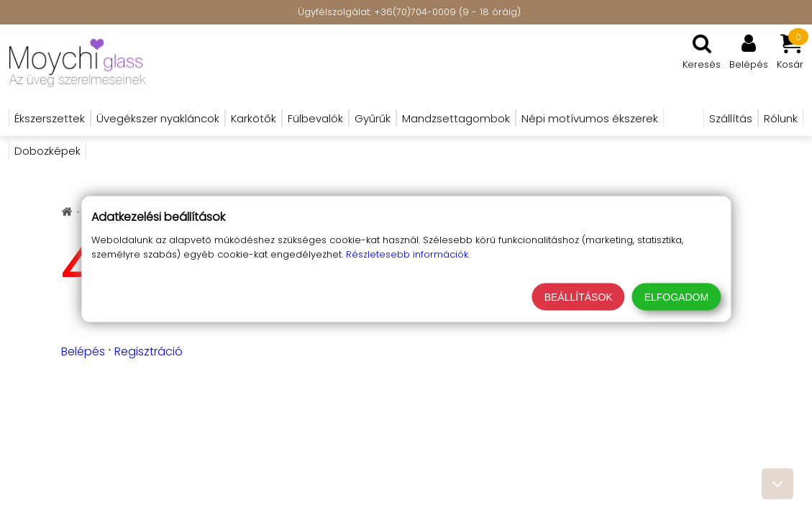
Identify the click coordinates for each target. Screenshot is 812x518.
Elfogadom (676, 297)
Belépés (83, 351)
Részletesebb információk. (408, 254)
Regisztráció (149, 351)
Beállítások (579, 297)
